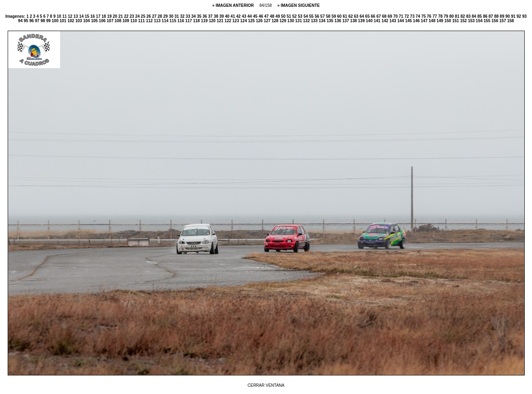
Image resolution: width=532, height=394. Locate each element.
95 (27, 21)
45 (256, 16)
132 (307, 21)
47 (267, 16)
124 (244, 21)
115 (173, 21)
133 (315, 21)
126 (260, 21)
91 (514, 16)
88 (497, 16)
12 (71, 16)
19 (110, 16)
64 (362, 16)
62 (351, 16)
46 (261, 16)
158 (510, 21)
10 (60, 16)
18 (104, 16)
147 (425, 21)
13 (76, 16)
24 (138, 16)
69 (390, 16)
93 (525, 16)
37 (211, 16)
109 (126, 21)
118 (197, 21)
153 (472, 21)
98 (43, 21)
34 (194, 16)
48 (273, 16)
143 (393, 21)
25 (144, 16)
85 (480, 16)
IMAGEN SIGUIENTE (300, 5)
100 (55, 21)
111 (142, 21)
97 (38, 21)
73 (413, 16)
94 (21, 21)
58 (329, 16)
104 (87, 21)
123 (236, 21)
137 (346, 21)
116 (181, 21)
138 (354, 21)
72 (407, 16)
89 (503, 16)
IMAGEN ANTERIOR (235, 5)
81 (458, 16)
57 (323, 16)
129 (283, 21)
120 (213, 21)
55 (312, 16)
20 (116, 16)
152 (464, 21)
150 (448, 21)
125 (252, 21)
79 (446, 16)
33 (188, 16)
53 (300, 16)
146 (417, 21)
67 (379, 16)
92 (519, 16)
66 (373, 16)
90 (508, 16)
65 (368, 16)
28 (161, 16)
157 (503, 21)
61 (346, 16)
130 (291, 21)
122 (228, 21)
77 (435, 16)
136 (338, 21)
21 (121, 16)
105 (95, 21)
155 (487, 21)
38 (217, 16)
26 (149, 16)
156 (495, 21)
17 (99, 16)
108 (118, 21)
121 (220, 21)
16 (93, 16)
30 (172, 16)
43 (244, 16)
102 (71, 21)
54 (306, 16)
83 (469, 16)
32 (183, 16)
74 (419, 16)
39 (222, 16)
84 (475, 16)
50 (284, 16)
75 (424, 16)
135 (331, 21)
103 (79, 21)
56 (317, 16)
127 (268, 21)
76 (430, 16)
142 (385, 21)
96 (32, 21)
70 (396, 16)
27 (155, 16)
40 (228, 16)
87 (491, 16)
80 (452, 16)
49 (278, 16)
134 (322, 21)
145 (409, 21)
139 (362, 21)
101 (64, 21)
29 (166, 16)
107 (111, 21)
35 (200, 16)
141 (378, 21)
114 (166, 21)
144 (401, 21)
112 (150, 21)
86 (486, 16)
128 (275, 21)
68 (385, 16)
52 (295, 16)
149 (440, 21)
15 (88, 16)
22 (127, 16)
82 (463, 16)
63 (357, 16)
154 (480, 21)
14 (82, 16)
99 (49, 21)
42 (239, 16)
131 (299, 21)
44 (250, 16)
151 (456, 21)
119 (205, 21)
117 (189, 21)
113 (158, 21)
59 (334, 16)
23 (132, 16)
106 (103, 21)
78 (441, 16)
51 (290, 16)
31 (177, 16)
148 (433, 21)
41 (234, 16)
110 (134, 21)
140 (370, 21)
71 (402, 16)
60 (340, 16)
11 (65, 16)
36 (205, 16)
